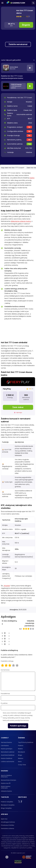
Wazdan (7, 586)
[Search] (33, 3)
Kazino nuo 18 (6, 783)
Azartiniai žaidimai (8, 755)
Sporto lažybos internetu (6, 776)
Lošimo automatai (8, 762)
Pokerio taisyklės (7, 802)
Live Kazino (5, 746)
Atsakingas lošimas (8, 822)
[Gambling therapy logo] (27, 857)
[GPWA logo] (18, 862)
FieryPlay (7, 389)
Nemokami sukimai (8, 752)
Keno (20, 762)
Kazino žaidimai (7, 758)
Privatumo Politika (7, 825)
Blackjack (21, 752)
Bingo (20, 755)
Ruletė (20, 749)
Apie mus (4, 819)
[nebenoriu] (16, 857)
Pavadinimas (5, 694)
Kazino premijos (7, 749)
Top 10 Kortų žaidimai (26, 742)
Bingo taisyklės (6, 808)
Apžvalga (18, 413)
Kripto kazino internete (6, 787)
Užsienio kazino (6, 791)
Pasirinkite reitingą (7, 661)
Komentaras (5, 670)
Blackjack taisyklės (8, 805)
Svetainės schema (7, 828)
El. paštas (4, 703)
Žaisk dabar (18, 407)
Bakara (21, 758)
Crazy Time (22, 765)
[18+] (7, 857)
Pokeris (21, 746)
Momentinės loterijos (9, 780)
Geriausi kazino (6, 742)
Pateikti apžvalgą (18, 726)
